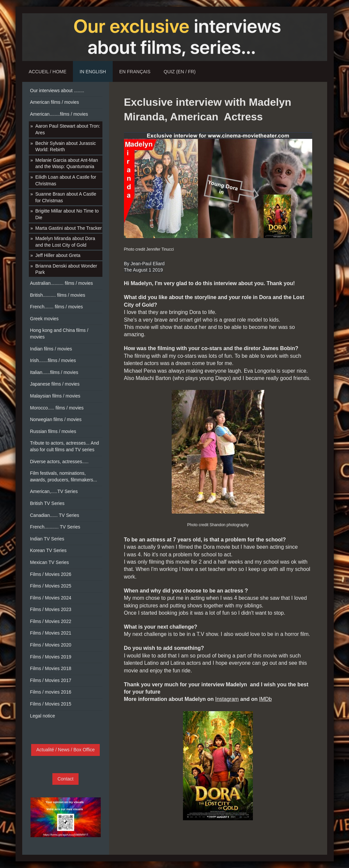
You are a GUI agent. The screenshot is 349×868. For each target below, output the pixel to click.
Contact (65, 779)
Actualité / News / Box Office (65, 750)
